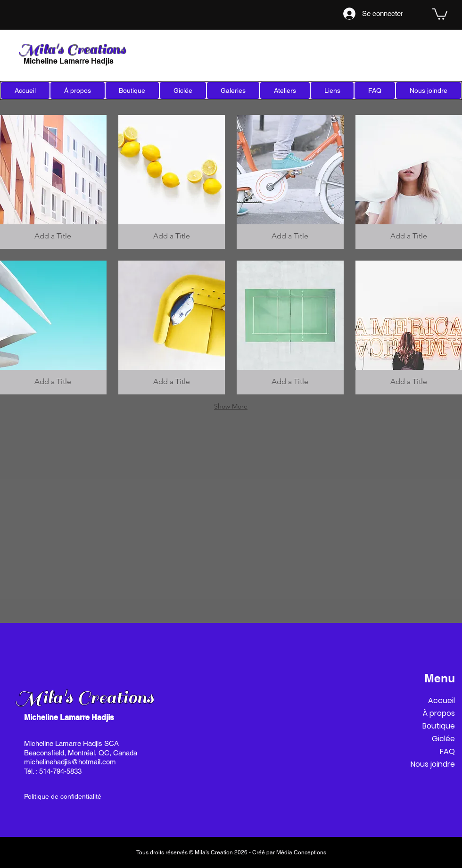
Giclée (443, 739)
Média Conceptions (301, 852)
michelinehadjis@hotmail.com (70, 762)
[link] (440, 13)
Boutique (439, 726)
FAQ (447, 751)
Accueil (441, 700)
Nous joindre (433, 764)
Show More (231, 406)
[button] (183, 90)
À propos (439, 713)
